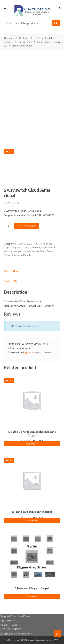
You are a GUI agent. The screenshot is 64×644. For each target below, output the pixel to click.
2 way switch (17, 247)
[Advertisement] (32, 86)
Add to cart (27, 226)
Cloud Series (44, 42)
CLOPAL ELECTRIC (30, 38)
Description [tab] (11, 271)
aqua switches (33, 247)
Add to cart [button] (32, 444)
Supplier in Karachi (21, 255)
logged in (29, 352)
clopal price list (31, 251)
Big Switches (25, 42)
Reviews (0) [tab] (11, 281)
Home (11, 38)
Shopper (31, 640)
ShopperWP (52, 640)
